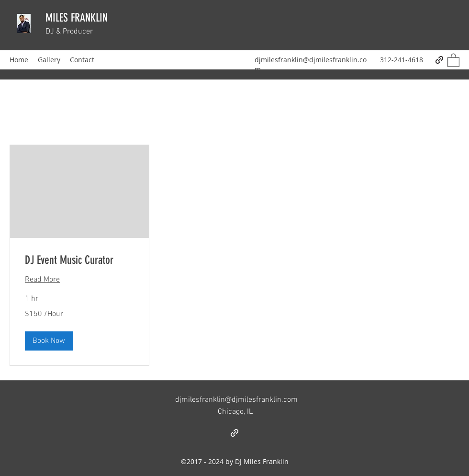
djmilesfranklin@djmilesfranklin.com (236, 400)
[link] (79, 261)
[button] (453, 60)
